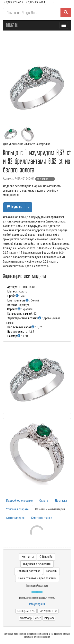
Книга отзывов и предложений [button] (37, 578)
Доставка (61, 501)
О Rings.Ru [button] (46, 557)
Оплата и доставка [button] (29, 571)
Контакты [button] (28, 557)
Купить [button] (14, 207)
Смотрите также (42, 518)
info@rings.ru (37, 604)
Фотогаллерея (15, 518)
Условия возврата (17, 509)
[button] (48, 3)
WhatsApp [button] (26, 618)
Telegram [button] (49, 618)
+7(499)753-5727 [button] (14, 2)
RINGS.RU (12, 25)
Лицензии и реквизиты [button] (37, 564)
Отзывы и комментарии (50, 509)
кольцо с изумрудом (32, 217)
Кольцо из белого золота (19, 248)
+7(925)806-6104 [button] (35, 2)
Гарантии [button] (52, 571)
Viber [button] (38, 618)
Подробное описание (19, 501)
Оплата (44, 501)
